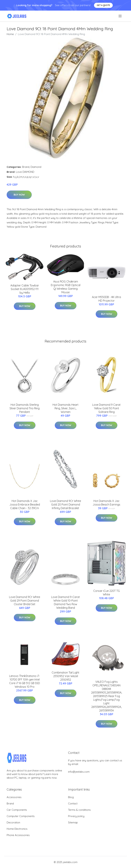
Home (10, 34)
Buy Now (19, 195)
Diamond (36, 167)
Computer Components (21, 816)
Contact (73, 803)
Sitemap (73, 822)
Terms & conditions (79, 810)
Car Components (17, 810)
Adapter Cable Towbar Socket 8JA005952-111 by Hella (25, 289)
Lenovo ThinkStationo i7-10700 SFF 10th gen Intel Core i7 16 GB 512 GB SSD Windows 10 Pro (25, 681)
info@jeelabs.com (79, 772)
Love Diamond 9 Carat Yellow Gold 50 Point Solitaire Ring (106, 408)
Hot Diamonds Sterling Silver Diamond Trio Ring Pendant (25, 408)
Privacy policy (76, 816)
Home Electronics (17, 829)
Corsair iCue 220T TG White (107, 593)
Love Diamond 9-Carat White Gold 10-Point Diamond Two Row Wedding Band (65, 602)
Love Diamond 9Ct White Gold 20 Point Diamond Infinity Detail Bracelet (65, 504)
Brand (26, 167)
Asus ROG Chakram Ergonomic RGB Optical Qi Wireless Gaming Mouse (66, 287)
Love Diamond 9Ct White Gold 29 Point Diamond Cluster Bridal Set (25, 601)
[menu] (120, 16)
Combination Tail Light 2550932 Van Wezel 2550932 (65, 676)
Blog (71, 797)
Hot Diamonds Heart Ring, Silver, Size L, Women (65, 408)
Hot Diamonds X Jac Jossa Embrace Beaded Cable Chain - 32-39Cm (25, 504)
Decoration (13, 822)
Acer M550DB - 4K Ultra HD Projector (106, 299)
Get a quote (103, 5)
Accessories (14, 797)
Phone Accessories (18, 835)
